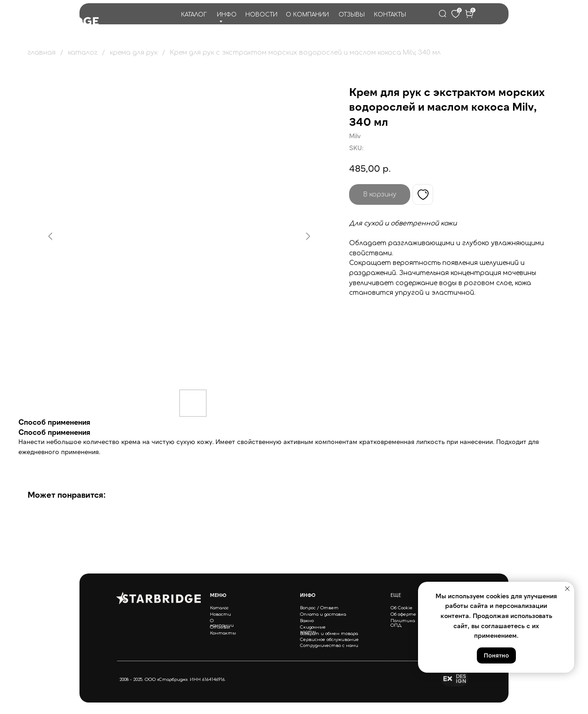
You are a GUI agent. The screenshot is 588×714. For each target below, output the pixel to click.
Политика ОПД (403, 623)
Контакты (223, 633)
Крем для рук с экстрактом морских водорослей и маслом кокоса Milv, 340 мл (305, 53)
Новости (220, 614)
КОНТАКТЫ (390, 15)
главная (42, 53)
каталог (83, 53)
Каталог (219, 608)
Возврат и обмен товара (329, 634)
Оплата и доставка (323, 614)
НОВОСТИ (261, 15)
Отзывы (220, 627)
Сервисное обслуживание (329, 640)
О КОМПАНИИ (307, 15)
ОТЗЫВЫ (352, 15)
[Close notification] (567, 589)
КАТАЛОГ (194, 15)
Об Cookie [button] (401, 608)
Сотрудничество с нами (329, 646)
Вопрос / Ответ (319, 608)
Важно (307, 621)
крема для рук (134, 53)
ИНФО (227, 15)
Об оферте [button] (403, 614)
